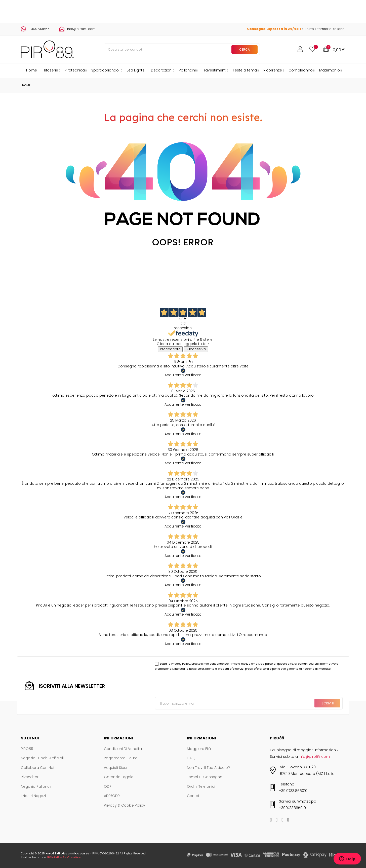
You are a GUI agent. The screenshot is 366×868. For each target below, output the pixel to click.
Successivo (196, 349)
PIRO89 (27, 749)
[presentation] (193, 685)
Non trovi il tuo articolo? (208, 768)
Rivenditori (30, 777)
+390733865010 (42, 29)
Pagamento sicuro (121, 758)
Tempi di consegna (205, 777)
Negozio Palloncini (37, 787)
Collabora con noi (37, 768)
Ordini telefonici (201, 787)
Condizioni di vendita (123, 749)
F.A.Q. (192, 758)
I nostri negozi (33, 796)
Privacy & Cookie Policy (125, 806)
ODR (108, 787)
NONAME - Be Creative (64, 857)
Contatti (194, 796)
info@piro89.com (81, 29)
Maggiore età (199, 749)
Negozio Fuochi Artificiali (42, 758)
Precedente (170, 349)
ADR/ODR (112, 796)
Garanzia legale (119, 777)
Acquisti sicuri (116, 768)
